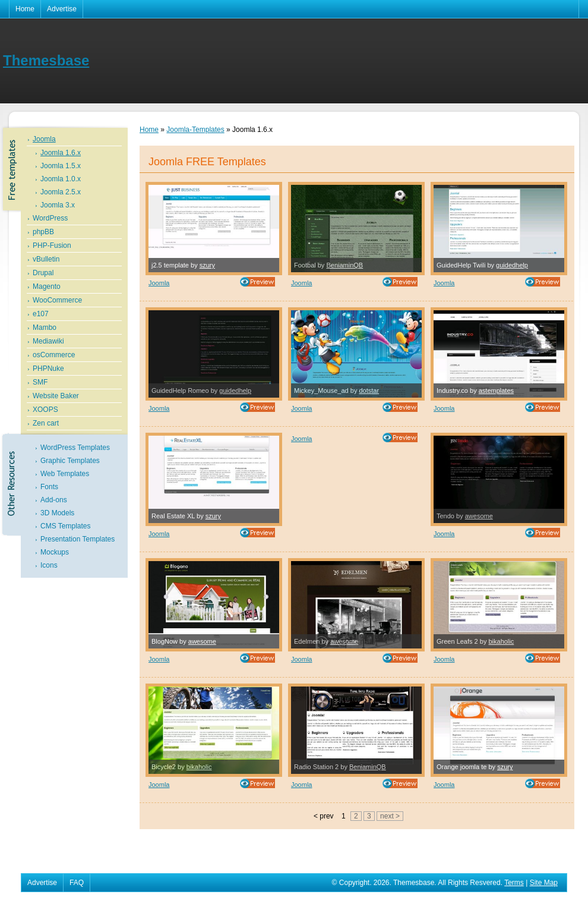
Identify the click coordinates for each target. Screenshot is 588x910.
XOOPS (45, 410)
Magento (47, 286)
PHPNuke (48, 369)
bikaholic (501, 641)
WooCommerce (57, 300)
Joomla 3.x (58, 205)
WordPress (50, 218)
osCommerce (54, 355)
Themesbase (46, 60)
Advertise (62, 9)
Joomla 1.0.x (61, 179)
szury (207, 265)
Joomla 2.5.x (61, 192)
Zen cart (46, 423)
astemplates (496, 391)
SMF (40, 382)
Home (25, 9)
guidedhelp (512, 265)
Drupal (43, 273)
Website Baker (56, 396)
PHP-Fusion (52, 245)
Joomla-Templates (195, 130)
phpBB (43, 232)
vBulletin (46, 259)
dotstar (369, 391)
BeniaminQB (344, 265)
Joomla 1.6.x (61, 153)
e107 (41, 314)
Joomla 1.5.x (61, 166)
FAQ (77, 883)
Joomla (44, 139)
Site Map (544, 883)
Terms (514, 883)
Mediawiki (48, 341)
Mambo (45, 328)
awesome (479, 516)
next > (390, 816)
